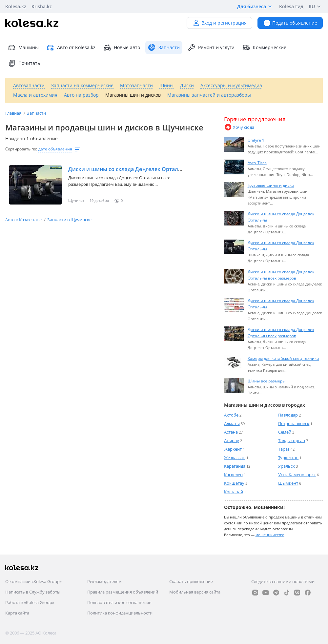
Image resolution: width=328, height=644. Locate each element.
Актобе (231, 415)
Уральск (287, 466)
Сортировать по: (21, 149)
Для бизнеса (256, 7)
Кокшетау (234, 483)
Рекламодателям (104, 581)
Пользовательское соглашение (119, 602)
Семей (285, 432)
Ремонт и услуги (211, 48)
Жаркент (233, 449)
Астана (231, 432)
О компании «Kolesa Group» (33, 581)
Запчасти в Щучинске (69, 220)
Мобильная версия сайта (195, 592)
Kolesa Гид (291, 6)
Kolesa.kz (16, 6)
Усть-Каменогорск (297, 475)
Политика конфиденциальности (120, 613)
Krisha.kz (42, 6)
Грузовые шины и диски (271, 185)
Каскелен (233, 475)
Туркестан (288, 458)
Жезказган (235, 458)
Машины (23, 48)
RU (316, 7)
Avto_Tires (257, 163)
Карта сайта (17, 613)
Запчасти (36, 113)
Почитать (24, 63)
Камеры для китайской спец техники (283, 358)
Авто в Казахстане (24, 220)
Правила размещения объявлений (123, 592)
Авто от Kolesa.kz (71, 48)
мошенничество (270, 535)
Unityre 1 (256, 140)
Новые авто (122, 48)
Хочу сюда (239, 127)
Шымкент (288, 483)
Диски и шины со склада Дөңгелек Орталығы (129, 169)
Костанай (234, 492)
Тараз (284, 449)
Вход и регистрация (219, 23)
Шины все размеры (266, 381)
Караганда (235, 466)
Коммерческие (264, 48)
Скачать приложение (191, 581)
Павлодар (288, 415)
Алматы (232, 423)
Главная (14, 113)
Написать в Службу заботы (33, 592)
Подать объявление (290, 23)
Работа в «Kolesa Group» (30, 602)
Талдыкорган (292, 440)
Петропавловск (294, 423)
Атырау (232, 440)
